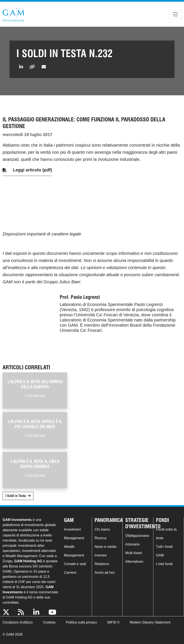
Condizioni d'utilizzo (18, 622)
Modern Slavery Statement (150, 622)
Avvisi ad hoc (105, 573)
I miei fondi (164, 564)
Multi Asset (133, 553)
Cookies (49, 622)
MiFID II (113, 622)
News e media (105, 547)
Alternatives (134, 562)
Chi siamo (102, 529)
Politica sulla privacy (81, 622)
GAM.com (13, 14)
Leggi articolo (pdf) (32, 170)
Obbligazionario (137, 536)
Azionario (132, 544)
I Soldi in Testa (16, 496)
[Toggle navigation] (175, 14)
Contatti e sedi (75, 564)
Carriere (70, 573)
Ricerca (100, 538)
